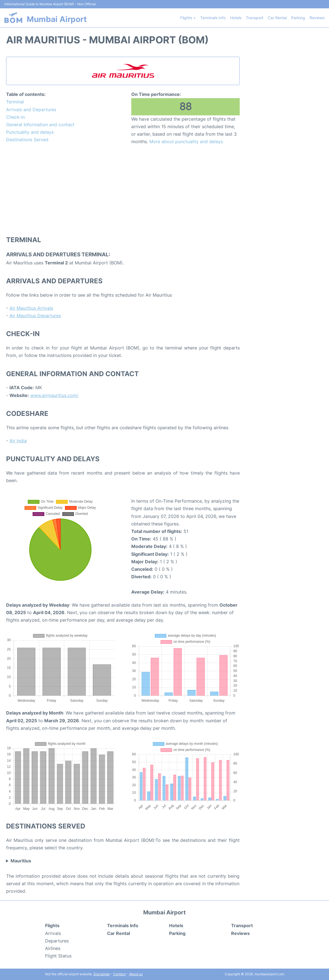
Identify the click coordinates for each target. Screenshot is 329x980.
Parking (298, 18)
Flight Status (58, 956)
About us (136, 974)
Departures (57, 941)
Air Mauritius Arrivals (31, 308)
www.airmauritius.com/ (54, 395)
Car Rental (277, 18)
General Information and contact (40, 125)
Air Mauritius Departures (35, 316)
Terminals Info (213, 18)
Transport (255, 18)
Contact (119, 974)
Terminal (15, 102)
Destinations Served (27, 140)
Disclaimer (102, 974)
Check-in (15, 117)
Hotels (236, 18)
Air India (18, 441)
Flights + (188, 18)
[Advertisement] (123, 190)
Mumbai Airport (57, 19)
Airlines (53, 948)
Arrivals (53, 933)
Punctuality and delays (30, 132)
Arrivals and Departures (31, 110)
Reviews (317, 18)
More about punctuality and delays (186, 142)
